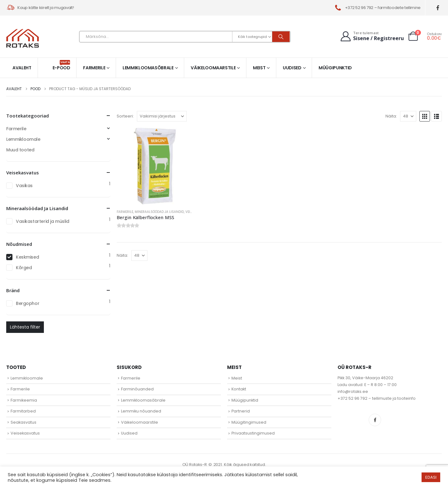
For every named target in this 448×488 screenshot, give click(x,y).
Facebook (375, 420)
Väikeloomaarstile (213, 68)
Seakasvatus (23, 422)
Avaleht (22, 68)
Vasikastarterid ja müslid (43, 221)
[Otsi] (281, 37)
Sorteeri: (125, 116)
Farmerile (94, 68)
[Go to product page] (155, 166)
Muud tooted (20, 150)
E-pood (61, 65)
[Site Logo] (23, 38)
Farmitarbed (23, 411)
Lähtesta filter (25, 327)
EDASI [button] (431, 477)
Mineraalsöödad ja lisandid (159, 212)
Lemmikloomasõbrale (148, 68)
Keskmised (27, 257)
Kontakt (239, 389)
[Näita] (408, 116)
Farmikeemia (24, 400)
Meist (259, 68)
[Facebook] (438, 8)
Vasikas (24, 186)
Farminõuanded (137, 389)
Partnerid (241, 411)
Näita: (391, 116)
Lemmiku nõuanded (141, 411)
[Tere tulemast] (371, 36)
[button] (425, 116)
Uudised (292, 68)
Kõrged (24, 268)
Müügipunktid (335, 68)
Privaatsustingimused (253, 433)
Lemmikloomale (23, 139)
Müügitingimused (249, 422)
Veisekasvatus (25, 433)
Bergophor (28, 303)
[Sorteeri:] (162, 116)
